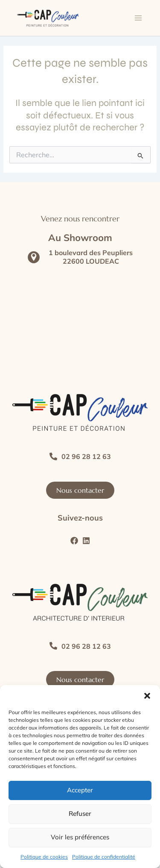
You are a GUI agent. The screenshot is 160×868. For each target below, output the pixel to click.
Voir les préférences (80, 837)
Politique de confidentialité (104, 857)
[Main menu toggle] (138, 18)
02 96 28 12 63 (86, 456)
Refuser (80, 814)
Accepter (80, 790)
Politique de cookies (44, 857)
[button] (147, 696)
